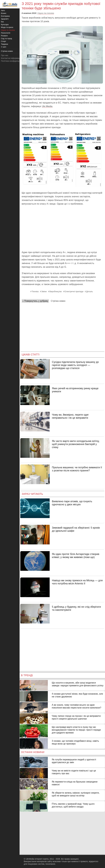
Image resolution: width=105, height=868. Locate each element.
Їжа (2, 22)
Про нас (5, 55)
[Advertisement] (62, 228)
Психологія (6, 33)
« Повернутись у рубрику (35, 301)
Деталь (89, 291)
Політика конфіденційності (13, 61)
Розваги (4, 36)
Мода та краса (7, 27)
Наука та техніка (46, 13)
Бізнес (4, 13)
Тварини (4, 44)
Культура (5, 24)
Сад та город (6, 38)
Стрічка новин (58, 301)
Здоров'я (5, 19)
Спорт (4, 41)
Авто (3, 10)
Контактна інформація (11, 58)
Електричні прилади (74, 291)
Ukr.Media (47, 106)
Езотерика (5, 16)
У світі (4, 47)
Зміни (44, 291)
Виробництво (56, 291)
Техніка (35, 291)
